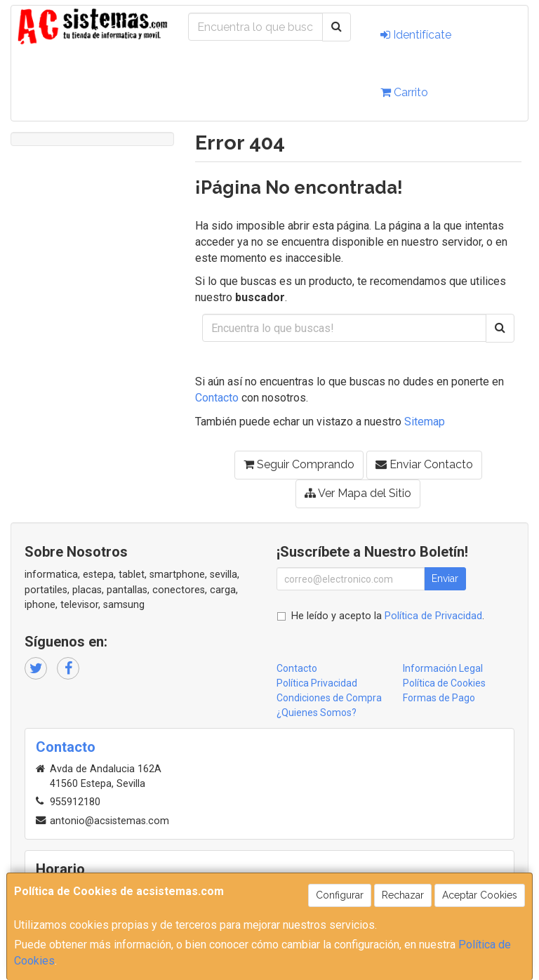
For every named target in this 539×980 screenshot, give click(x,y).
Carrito (404, 92)
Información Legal (443, 668)
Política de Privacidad (433, 616)
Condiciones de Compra (329, 698)
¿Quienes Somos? (317, 713)
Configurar (340, 895)
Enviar (445, 578)
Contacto (217, 398)
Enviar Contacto (424, 464)
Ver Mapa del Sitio (358, 493)
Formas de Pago (439, 698)
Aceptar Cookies (480, 895)
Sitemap (425, 422)
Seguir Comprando (299, 464)
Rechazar (403, 895)
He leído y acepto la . (388, 616)
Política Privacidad (317, 683)
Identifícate (416, 35)
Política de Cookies (444, 683)
